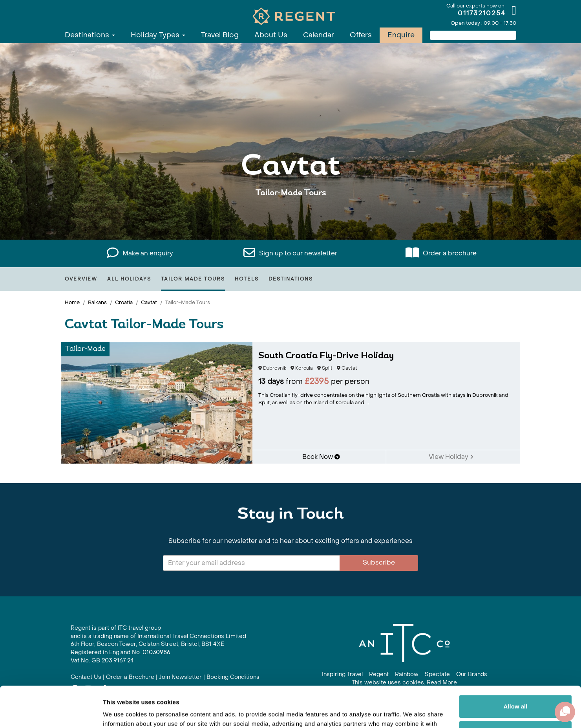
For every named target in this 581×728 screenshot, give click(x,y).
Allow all (516, 664)
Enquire (401, 35)
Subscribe (379, 562)
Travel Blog (220, 35)
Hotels (247, 279)
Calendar (319, 35)
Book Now (321, 457)
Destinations (90, 35)
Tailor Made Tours (193, 279)
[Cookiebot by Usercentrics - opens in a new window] (51, 713)
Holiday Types (158, 35)
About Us (271, 35)
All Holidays (129, 279)
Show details (121, 712)
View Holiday (451, 457)
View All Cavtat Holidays (290, 217)
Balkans (97, 302)
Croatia (124, 302)
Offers (361, 35)
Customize (516, 690)
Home (72, 302)
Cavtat (149, 302)
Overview (81, 279)
